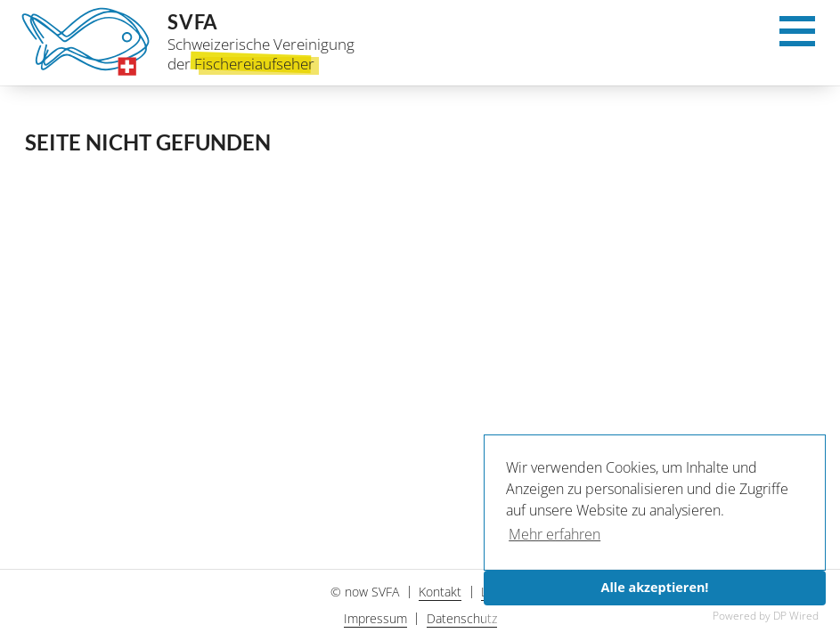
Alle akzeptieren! (655, 587)
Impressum (375, 618)
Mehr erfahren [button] (555, 534)
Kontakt (440, 592)
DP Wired (796, 616)
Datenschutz (462, 618)
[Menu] (797, 37)
